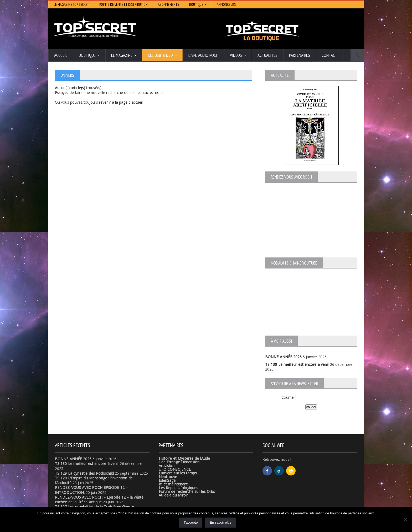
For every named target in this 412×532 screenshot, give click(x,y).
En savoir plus (220, 522)
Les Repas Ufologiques (178, 488)
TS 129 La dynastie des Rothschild (84, 473)
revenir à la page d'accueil (121, 102)
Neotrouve (168, 477)
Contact (329, 55)
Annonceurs (226, 4)
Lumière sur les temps (178, 473)
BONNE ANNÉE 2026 (283, 357)
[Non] (405, 519)
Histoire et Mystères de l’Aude (184, 458)
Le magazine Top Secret (71, 4)
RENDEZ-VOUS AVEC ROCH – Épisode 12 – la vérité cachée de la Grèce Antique (99, 500)
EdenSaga (167, 480)
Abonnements (168, 4)
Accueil (61, 55)
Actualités (267, 55)
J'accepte (191, 522)
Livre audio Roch (203, 55)
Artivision (166, 466)
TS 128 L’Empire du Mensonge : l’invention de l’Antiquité (102, 478)
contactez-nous (151, 92)
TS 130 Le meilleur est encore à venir (297, 364)
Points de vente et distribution (123, 4)
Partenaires (300, 55)
